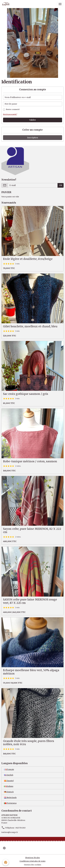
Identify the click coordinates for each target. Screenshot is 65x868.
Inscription (33, 138)
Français (9, 769)
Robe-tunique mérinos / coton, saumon (30, 461)
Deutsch (9, 792)
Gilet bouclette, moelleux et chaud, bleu (30, 326)
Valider (33, 120)
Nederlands (10, 798)
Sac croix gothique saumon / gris (26, 394)
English (9, 775)
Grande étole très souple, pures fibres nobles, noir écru (29, 743)
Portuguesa (10, 803)
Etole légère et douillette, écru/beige (28, 259)
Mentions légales (33, 858)
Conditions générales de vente (32, 861)
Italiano (9, 786)
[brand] (6, 4)
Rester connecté (13, 109)
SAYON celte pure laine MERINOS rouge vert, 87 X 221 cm (30, 601)
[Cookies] (6, 862)
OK (61, 185)
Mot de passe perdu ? (10, 114)
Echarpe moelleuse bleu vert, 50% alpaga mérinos (31, 672)
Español (9, 781)
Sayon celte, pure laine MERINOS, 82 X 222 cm (32, 531)
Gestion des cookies (33, 865)
